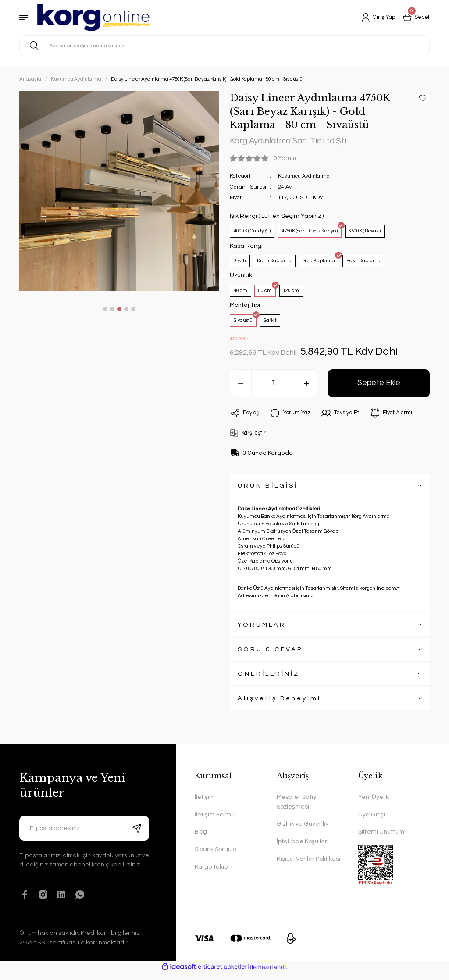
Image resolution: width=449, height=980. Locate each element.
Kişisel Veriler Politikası (308, 867)
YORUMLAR (262, 631)
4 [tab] (126, 309)
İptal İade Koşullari (303, 849)
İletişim (205, 804)
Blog (201, 839)
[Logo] (94, 18)
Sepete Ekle (379, 389)
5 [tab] (133, 309)
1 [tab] (105, 309)
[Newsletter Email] (84, 835)
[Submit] (137, 835)
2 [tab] (112, 309)
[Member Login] (374, 18)
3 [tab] (119, 309)
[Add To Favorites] (423, 98)
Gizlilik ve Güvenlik (303, 832)
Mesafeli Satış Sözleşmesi (297, 809)
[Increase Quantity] (306, 390)
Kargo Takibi (212, 875)
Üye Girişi (372, 822)
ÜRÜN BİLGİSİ (268, 492)
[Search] (224, 46)
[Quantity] (274, 390)
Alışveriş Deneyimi (279, 705)
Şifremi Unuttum (382, 839)
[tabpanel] (119, 191)
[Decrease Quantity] (241, 390)
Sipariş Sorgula (216, 857)
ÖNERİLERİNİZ (269, 680)
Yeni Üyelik (374, 804)
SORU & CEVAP (270, 656)
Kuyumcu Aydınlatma (305, 176)
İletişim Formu (215, 822)
